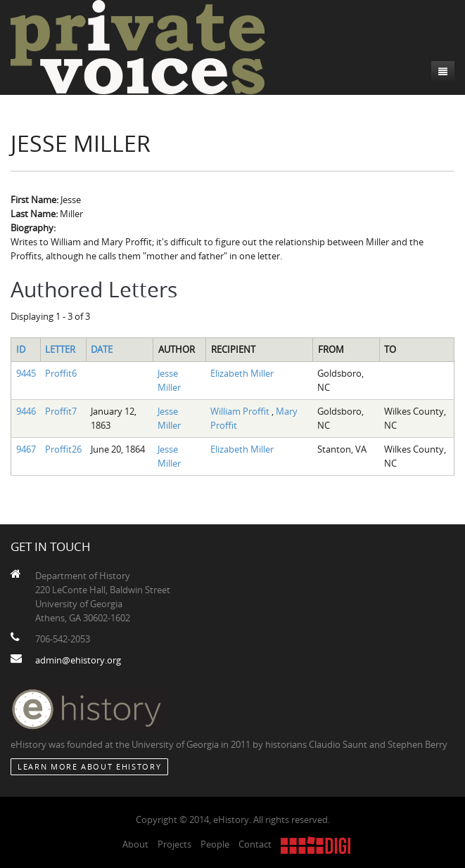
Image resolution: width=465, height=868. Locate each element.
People (215, 844)
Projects (174, 844)
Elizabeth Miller (242, 373)
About (135, 844)
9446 (26, 411)
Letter (60, 349)
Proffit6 (61, 373)
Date (102, 349)
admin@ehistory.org (78, 660)
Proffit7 (61, 411)
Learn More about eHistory (89, 766)
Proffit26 (63, 449)
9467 (26, 449)
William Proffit (241, 411)
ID (21, 349)
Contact (255, 844)
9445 (26, 373)
